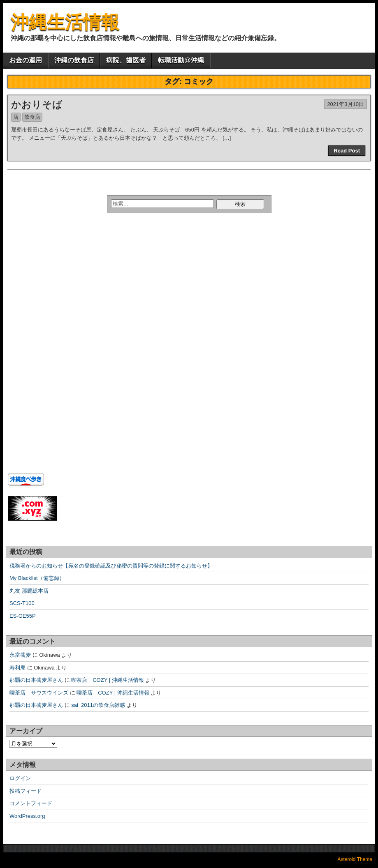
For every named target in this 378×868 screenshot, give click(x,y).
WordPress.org (27, 816)
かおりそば (37, 104)
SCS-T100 (22, 603)
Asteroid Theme (355, 859)
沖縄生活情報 (65, 22)
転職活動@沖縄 (181, 60)
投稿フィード (26, 791)
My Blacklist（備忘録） (37, 578)
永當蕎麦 (20, 655)
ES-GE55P (23, 616)
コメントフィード (31, 803)
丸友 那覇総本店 (29, 591)
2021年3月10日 (346, 104)
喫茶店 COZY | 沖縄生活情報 (107, 680)
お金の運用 (26, 60)
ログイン (20, 778)
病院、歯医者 (126, 60)
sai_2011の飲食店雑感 (98, 705)
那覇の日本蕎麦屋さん (36, 680)
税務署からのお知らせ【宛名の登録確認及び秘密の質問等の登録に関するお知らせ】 (111, 566)
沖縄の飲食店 (74, 60)
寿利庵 (17, 668)
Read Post (347, 151)
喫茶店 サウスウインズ (39, 693)
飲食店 (32, 117)
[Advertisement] (59, 295)
